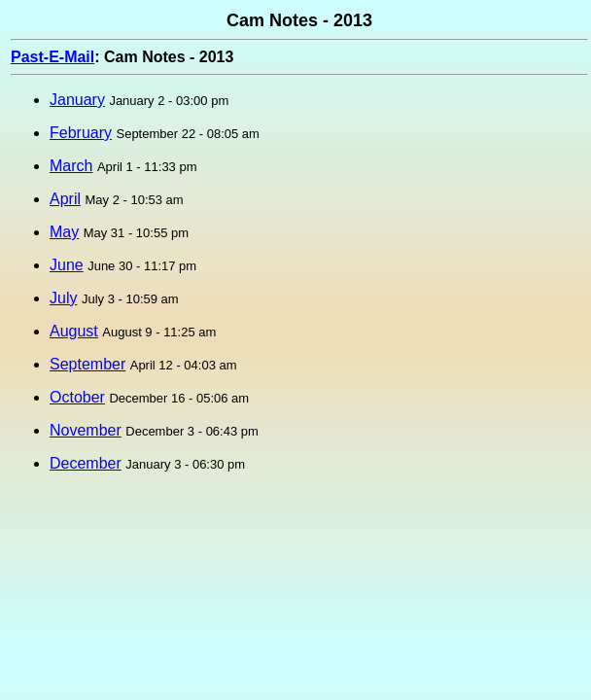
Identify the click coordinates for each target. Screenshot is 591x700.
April (65, 199)
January (77, 100)
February (81, 133)
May (64, 232)
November (86, 430)
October (77, 397)
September (87, 364)
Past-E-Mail (52, 57)
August (74, 331)
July (63, 298)
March (71, 166)
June (67, 265)
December (86, 463)
